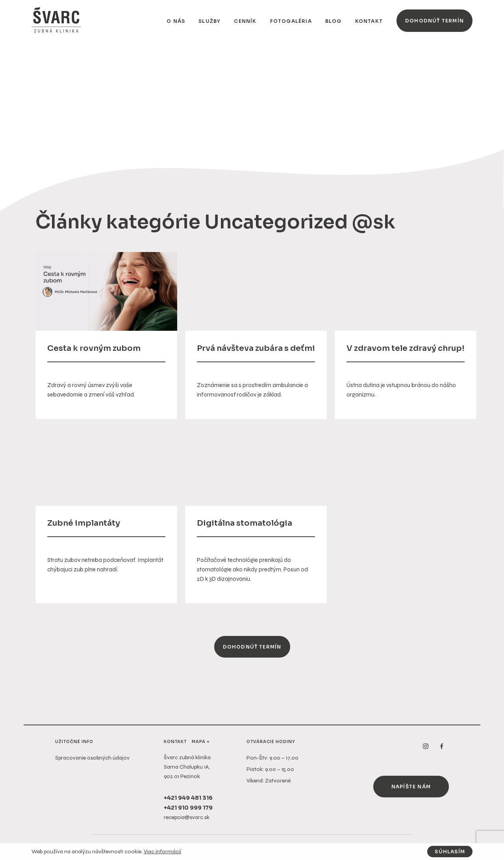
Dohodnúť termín (435, 21)
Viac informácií (162, 852)
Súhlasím (450, 852)
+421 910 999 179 (188, 808)
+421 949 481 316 (188, 798)
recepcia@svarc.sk (187, 817)
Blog (334, 21)
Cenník (245, 21)
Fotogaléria (291, 21)
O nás (176, 21)
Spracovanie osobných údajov (92, 758)
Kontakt (369, 21)
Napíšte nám (411, 787)
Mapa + (201, 742)
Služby (209, 21)
